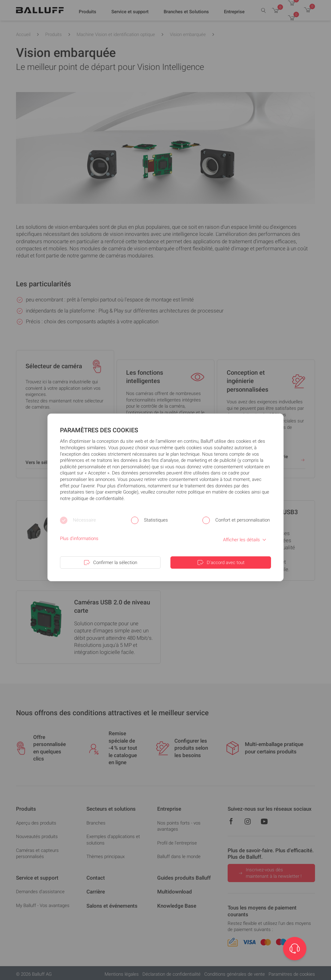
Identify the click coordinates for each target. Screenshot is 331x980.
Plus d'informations (79, 538)
